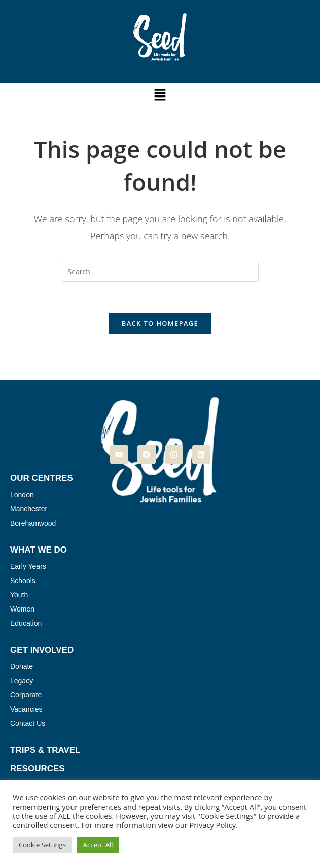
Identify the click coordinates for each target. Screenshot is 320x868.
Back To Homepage (160, 323)
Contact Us (28, 723)
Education (26, 623)
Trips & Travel (45, 750)
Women (22, 609)
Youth (19, 595)
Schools (23, 581)
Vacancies (26, 709)
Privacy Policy (212, 825)
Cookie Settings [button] (42, 845)
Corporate (26, 695)
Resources (38, 769)
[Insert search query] (160, 272)
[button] (160, 95)
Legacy (22, 681)
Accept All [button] (98, 845)
